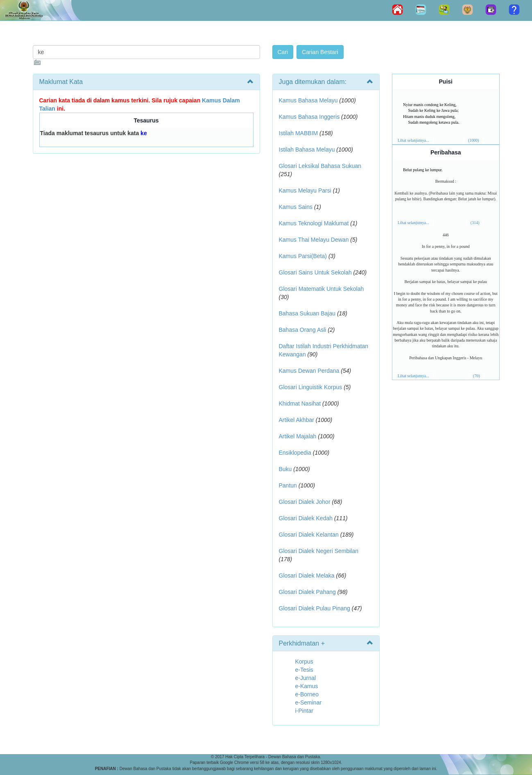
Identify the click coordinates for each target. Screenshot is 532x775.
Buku (285, 469)
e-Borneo (307, 694)
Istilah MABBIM (299, 133)
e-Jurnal (306, 678)
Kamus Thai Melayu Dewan (314, 240)
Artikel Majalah (298, 436)
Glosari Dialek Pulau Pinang (315, 608)
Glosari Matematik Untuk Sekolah (321, 289)
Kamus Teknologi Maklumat (314, 223)
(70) (477, 376)
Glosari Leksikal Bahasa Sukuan (320, 166)
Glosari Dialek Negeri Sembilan (319, 551)
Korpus (304, 662)
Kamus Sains (296, 207)
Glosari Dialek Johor (305, 502)
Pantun (288, 485)
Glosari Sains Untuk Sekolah (315, 272)
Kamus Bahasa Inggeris (309, 117)
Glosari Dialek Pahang (307, 592)
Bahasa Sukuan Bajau (307, 313)
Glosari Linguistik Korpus (311, 387)
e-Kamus (307, 686)
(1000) (474, 140)
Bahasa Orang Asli (303, 330)
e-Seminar (309, 702)
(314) (475, 223)
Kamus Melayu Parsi (305, 190)
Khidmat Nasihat (300, 403)
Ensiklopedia (295, 453)
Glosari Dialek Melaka (307, 576)
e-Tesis (304, 670)
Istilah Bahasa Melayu (307, 150)
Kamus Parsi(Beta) (303, 256)
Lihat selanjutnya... (413, 140)
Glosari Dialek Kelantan (309, 535)
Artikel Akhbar (297, 420)
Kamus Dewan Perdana (309, 371)
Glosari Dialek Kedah (306, 518)
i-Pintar (304, 711)
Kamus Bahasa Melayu (309, 100)
